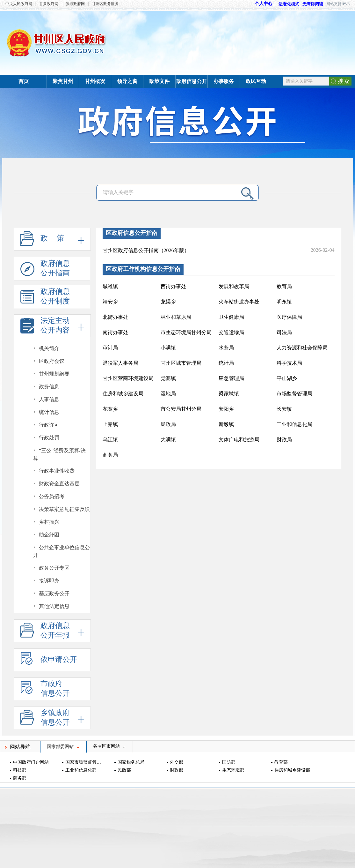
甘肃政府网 (49, 4)
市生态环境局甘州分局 (186, 332)
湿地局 (168, 394)
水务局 (226, 348)
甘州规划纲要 (54, 374)
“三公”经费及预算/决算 (59, 454)
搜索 (344, 81)
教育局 (284, 286)
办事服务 (224, 81)
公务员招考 (52, 496)
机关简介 (49, 348)
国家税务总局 (131, 762)
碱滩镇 (110, 286)
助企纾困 (49, 535)
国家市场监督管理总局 (84, 762)
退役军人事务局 (120, 363)
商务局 (110, 455)
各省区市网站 (110, 746)
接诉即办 (49, 581)
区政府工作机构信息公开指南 (143, 269)
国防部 (229, 762)
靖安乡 (110, 302)
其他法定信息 (54, 606)
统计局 (226, 363)
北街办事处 (115, 317)
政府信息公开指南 (45, 270)
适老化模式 (286, 4)
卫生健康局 (231, 317)
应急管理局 (231, 378)
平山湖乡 (287, 378)
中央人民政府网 (19, 4)
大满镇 (168, 440)
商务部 (20, 778)
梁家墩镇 (229, 394)
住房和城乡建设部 (292, 770)
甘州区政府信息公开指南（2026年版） (146, 250)
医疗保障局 (289, 317)
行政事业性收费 (57, 471)
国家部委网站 (63, 747)
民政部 (124, 770)
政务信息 (49, 387)
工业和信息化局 (294, 424)
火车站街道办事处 (239, 302)
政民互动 (256, 81)
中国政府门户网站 (31, 762)
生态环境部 (233, 770)
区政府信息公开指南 (132, 233)
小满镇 (168, 348)
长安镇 (284, 409)
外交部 (177, 762)
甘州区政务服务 (105, 4)
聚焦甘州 (63, 81)
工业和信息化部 (81, 770)
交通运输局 (231, 332)
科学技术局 (289, 363)
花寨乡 (110, 409)
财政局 (284, 440)
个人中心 (264, 4)
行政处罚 (49, 438)
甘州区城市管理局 (181, 363)
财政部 (177, 770)
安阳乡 (226, 409)
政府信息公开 (192, 81)
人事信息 (49, 399)
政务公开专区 (54, 568)
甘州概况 (95, 81)
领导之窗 (127, 81)
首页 (24, 81)
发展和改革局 (234, 286)
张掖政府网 (75, 4)
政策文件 (159, 81)
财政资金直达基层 (59, 484)
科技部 (20, 770)
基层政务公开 (54, 593)
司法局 (284, 332)
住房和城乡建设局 (123, 394)
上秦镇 (110, 424)
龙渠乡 (168, 302)
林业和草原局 (176, 317)
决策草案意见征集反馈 (64, 509)
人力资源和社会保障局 (302, 348)
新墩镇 (226, 424)
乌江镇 (110, 440)
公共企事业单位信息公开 (62, 551)
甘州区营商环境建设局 (128, 378)
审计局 (110, 348)
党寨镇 (168, 378)
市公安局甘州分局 (181, 409)
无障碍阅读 (313, 4)
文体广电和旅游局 (239, 440)
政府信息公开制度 (45, 298)
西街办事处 (173, 286)
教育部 (281, 762)
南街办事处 (115, 332)
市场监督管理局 (294, 394)
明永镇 (284, 302)
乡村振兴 (49, 522)
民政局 (168, 424)
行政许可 (49, 425)
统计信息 (49, 412)
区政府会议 (52, 361)
